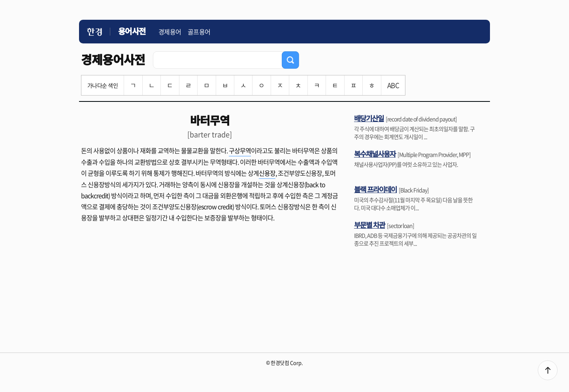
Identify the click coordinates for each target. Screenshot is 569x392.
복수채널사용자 (375, 154)
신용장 (267, 173)
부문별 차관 (369, 225)
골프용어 (199, 32)
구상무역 (240, 150)
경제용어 (170, 32)
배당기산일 (369, 118)
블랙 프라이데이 (375, 189)
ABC (393, 85)
